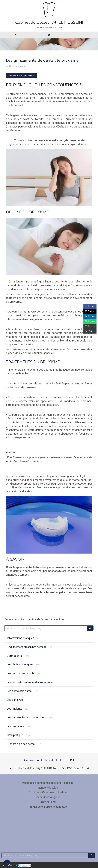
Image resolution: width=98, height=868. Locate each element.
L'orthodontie (15, 656)
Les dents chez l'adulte (21, 673)
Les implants (15, 709)
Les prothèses (16, 726)
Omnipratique (15, 735)
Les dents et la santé (19, 691)
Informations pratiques (21, 638)
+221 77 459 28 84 (78, 768)
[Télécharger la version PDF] (22, 76)
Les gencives (15, 700)
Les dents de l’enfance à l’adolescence (30, 682)
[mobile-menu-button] (82, 35)
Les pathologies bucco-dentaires (26, 717)
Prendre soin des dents (21, 744)
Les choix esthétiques (20, 664)
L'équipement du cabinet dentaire (27, 647)
